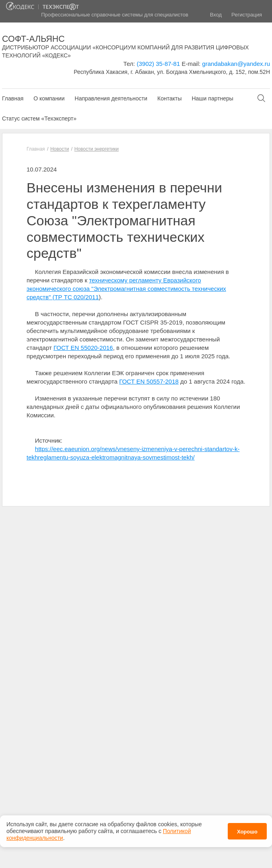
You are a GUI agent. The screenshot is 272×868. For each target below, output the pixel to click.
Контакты (169, 98)
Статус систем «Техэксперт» (39, 118)
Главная (13, 98)
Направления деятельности (111, 98)
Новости (60, 149)
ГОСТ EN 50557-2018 (149, 381)
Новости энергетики (97, 149)
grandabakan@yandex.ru (236, 64)
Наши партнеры (212, 98)
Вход (216, 15)
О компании (49, 98)
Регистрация (247, 15)
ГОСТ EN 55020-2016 (83, 348)
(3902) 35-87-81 (159, 64)
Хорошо (247, 831)
